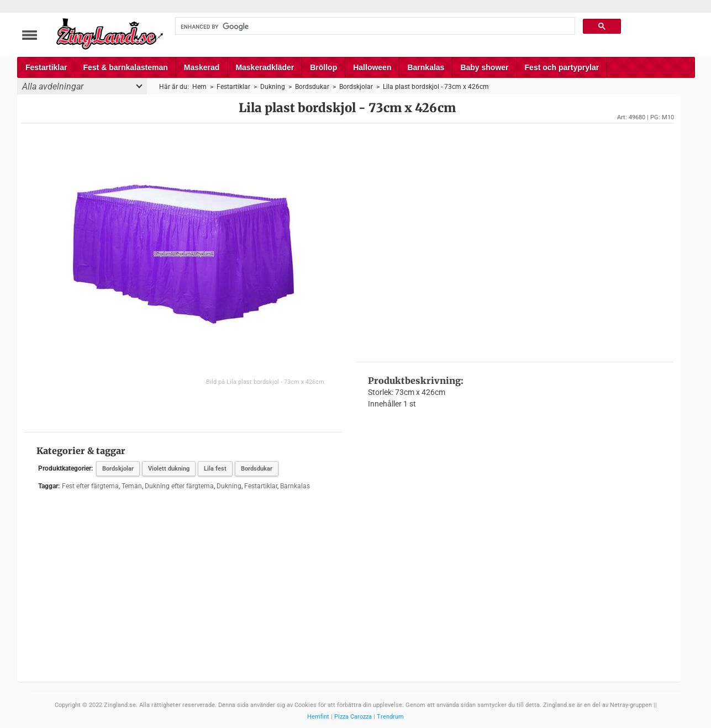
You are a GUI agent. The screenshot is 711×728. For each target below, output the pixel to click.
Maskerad (202, 67)
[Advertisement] (514, 241)
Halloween (372, 67)
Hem (199, 87)
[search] (374, 27)
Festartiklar (46, 67)
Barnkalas (426, 67)
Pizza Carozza (353, 717)
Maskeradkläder (265, 67)
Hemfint (318, 717)
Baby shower (484, 67)
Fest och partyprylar (562, 67)
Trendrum (390, 717)
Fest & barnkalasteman (125, 67)
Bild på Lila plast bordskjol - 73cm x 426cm (265, 382)
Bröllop (323, 67)
